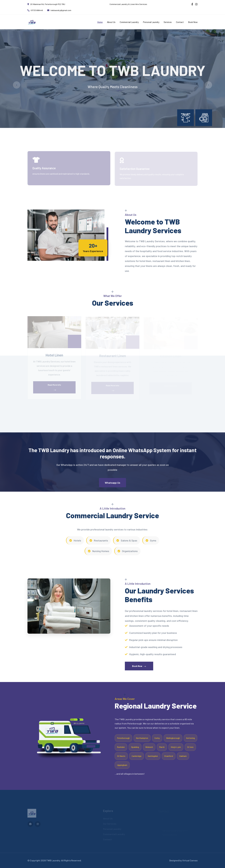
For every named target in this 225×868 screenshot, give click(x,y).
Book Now (193, 22)
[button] (110, 131)
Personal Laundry (151, 22)
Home (100, 22)
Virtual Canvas (190, 860)
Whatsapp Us (112, 483)
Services (168, 22)
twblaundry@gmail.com (59, 10)
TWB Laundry (53, 860)
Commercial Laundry (129, 22)
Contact (180, 22)
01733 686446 (35, 10)
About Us (111, 22)
